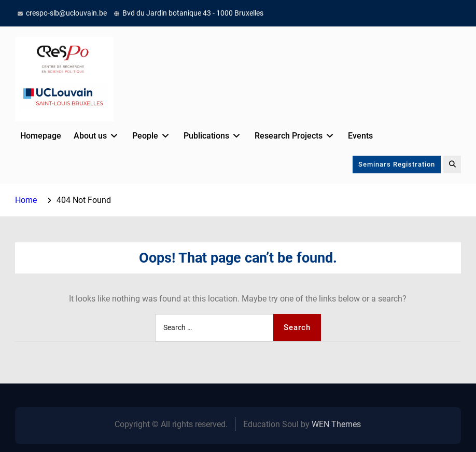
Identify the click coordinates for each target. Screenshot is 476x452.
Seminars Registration (397, 164)
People (145, 136)
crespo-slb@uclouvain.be (66, 13)
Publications (206, 136)
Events (360, 136)
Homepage (41, 136)
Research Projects (289, 136)
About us (90, 136)
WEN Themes (336, 424)
